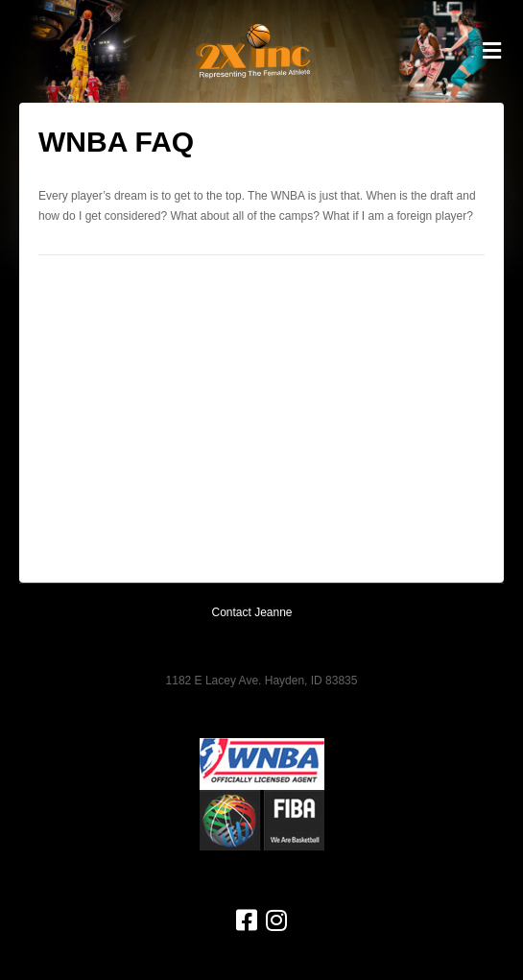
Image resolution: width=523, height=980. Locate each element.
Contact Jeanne (251, 612)
